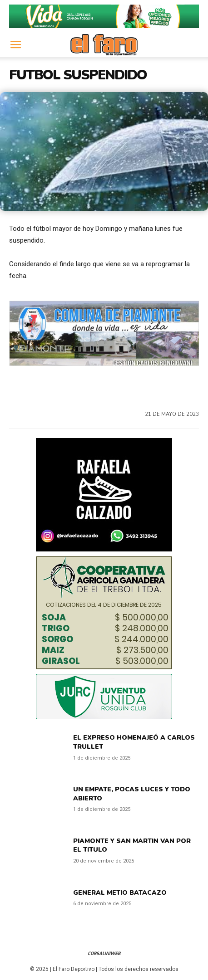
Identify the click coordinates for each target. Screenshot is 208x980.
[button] (15, 45)
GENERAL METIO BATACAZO (120, 893)
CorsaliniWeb (104, 953)
